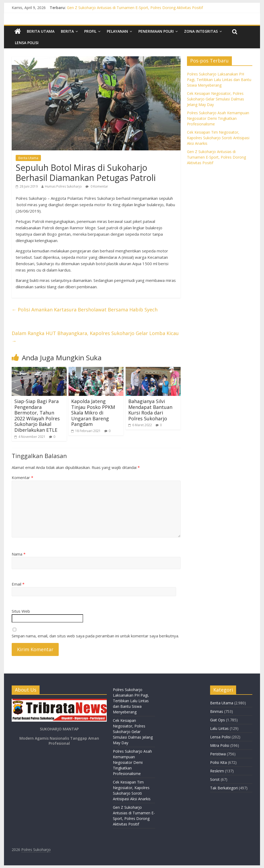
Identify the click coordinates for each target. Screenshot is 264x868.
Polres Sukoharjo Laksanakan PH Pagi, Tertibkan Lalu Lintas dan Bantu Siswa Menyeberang (219, 80)
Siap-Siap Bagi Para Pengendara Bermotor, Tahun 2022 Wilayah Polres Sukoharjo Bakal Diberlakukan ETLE (37, 416)
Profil (90, 31)
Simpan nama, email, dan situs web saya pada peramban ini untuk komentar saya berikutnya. (95, 636)
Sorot (215, 779)
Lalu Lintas (219, 728)
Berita (67, 31)
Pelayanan (117, 31)
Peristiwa (218, 754)
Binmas (217, 711)
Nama (19, 554)
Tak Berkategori (224, 788)
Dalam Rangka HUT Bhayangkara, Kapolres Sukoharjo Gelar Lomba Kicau (95, 337)
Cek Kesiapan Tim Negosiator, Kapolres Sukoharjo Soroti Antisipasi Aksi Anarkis (218, 138)
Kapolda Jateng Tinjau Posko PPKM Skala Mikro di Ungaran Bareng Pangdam (93, 413)
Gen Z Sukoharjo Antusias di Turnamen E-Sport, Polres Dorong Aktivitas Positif (135, 8)
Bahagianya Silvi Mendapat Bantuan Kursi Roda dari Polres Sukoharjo (150, 410)
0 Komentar (97, 186)
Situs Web (21, 611)
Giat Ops (218, 720)
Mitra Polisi (220, 745)
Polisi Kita (218, 762)
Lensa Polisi (27, 43)
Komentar (22, 477)
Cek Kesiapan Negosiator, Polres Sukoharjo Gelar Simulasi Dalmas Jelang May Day (216, 99)
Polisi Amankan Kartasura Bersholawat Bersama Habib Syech (85, 310)
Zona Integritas (201, 31)
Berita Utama (41, 31)
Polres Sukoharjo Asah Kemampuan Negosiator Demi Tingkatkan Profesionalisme (218, 118)
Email (18, 584)
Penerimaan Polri (156, 31)
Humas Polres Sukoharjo (63, 186)
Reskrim (217, 771)
